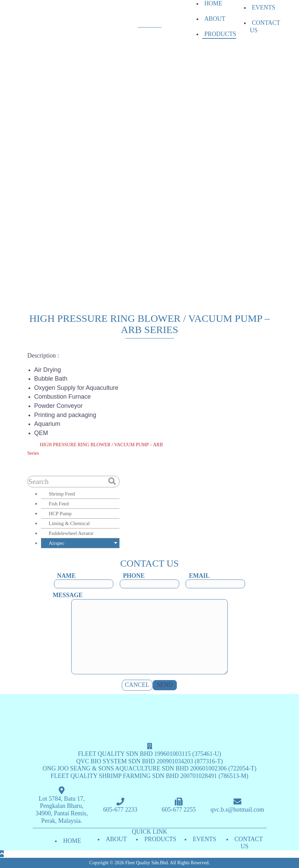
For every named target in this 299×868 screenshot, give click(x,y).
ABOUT (215, 19)
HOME (213, 3)
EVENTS (264, 7)
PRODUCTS (220, 34)
